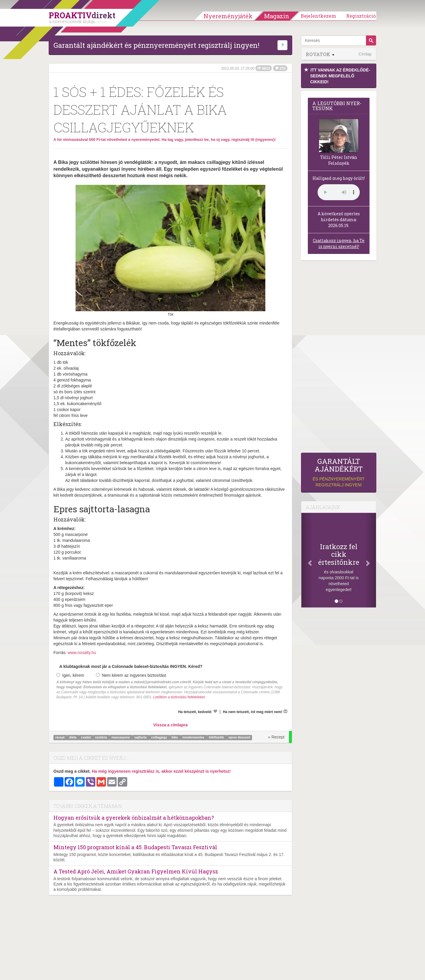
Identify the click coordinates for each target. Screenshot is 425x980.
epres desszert (239, 737)
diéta (73, 737)
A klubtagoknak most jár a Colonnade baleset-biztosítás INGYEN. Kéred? (131, 666)
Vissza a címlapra (170, 725)
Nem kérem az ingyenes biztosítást (131, 675)
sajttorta (141, 737)
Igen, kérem (70, 675)
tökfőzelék (217, 737)
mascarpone (121, 737)
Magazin (277, 16)
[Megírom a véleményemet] (285, 711)
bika (175, 737)
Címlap (365, 54)
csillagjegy (160, 737)
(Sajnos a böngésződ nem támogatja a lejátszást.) (339, 192)
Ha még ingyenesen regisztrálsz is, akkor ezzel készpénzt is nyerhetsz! (161, 771)
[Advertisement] (339, 358)
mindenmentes (194, 737)
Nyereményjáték (228, 16)
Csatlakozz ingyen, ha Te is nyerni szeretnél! (339, 243)
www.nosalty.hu (82, 653)
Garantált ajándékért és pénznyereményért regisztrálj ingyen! (156, 45)
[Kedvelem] (215, 711)
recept (60, 737)
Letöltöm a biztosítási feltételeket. (179, 697)
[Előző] (307, 560)
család (86, 737)
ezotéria (102, 737)
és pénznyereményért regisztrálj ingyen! (339, 472)
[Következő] (370, 560)
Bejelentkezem (318, 16)
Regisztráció (361, 16)
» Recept (276, 737)
